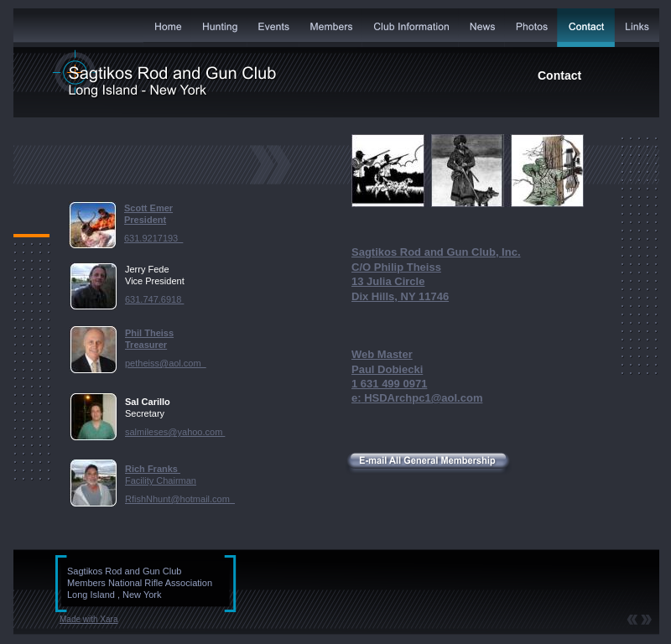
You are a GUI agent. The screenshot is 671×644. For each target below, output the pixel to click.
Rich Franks (153, 469)
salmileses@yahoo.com (175, 432)
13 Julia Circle (388, 281)
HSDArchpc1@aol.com (422, 398)
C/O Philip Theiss (396, 267)
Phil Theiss (149, 333)
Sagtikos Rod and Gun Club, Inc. (436, 252)
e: (356, 398)
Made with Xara (88, 619)
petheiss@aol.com (166, 363)
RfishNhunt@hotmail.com (180, 499)
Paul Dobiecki (387, 369)
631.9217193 (153, 238)
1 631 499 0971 (389, 384)
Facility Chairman (161, 480)
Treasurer (146, 345)
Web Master (382, 354)
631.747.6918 (154, 299)
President (145, 220)
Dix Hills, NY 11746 (400, 296)
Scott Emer (148, 208)
